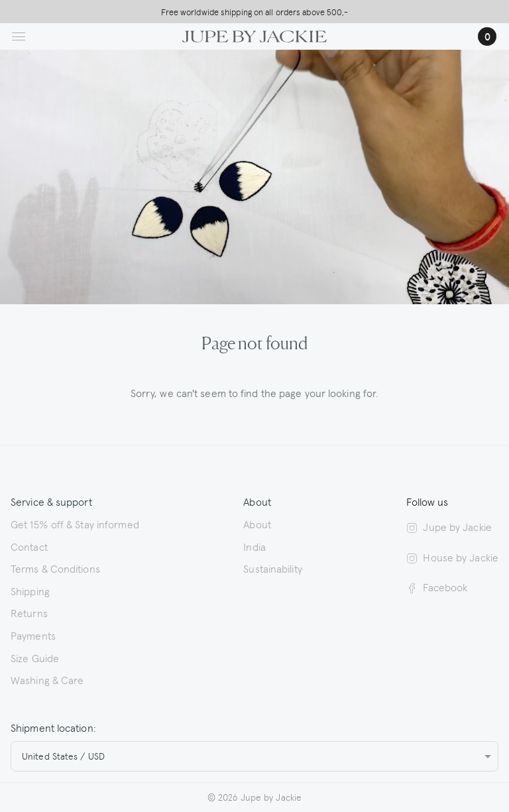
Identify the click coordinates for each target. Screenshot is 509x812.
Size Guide (35, 658)
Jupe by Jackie (449, 526)
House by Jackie (452, 557)
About (257, 524)
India (254, 546)
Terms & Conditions (55, 568)
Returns (29, 612)
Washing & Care (47, 679)
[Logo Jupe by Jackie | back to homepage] (254, 34)
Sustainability (272, 568)
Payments (33, 635)
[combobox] (254, 756)
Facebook (437, 587)
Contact (29, 546)
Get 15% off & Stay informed (75, 524)
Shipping (30, 591)
